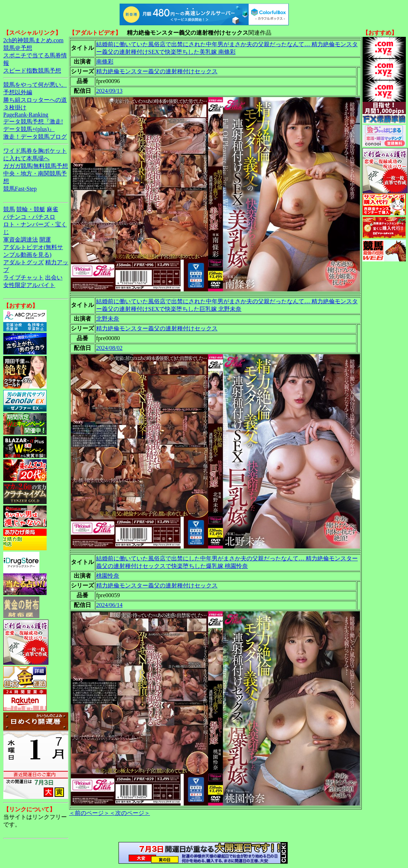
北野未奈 (108, 319)
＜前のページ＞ (89, 813)
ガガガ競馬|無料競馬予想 (36, 166)
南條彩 (105, 62)
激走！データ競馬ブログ (35, 137)
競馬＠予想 (18, 48)
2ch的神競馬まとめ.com (33, 40)
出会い (54, 277)
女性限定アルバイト (29, 285)
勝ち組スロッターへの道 (35, 100)
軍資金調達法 (21, 240)
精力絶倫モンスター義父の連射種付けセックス (157, 71)
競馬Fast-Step (20, 189)
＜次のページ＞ (130, 813)
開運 (45, 240)
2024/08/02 (109, 348)
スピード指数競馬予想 (32, 71)
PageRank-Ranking (26, 115)
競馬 (9, 209)
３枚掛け (15, 107)
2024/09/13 (109, 91)
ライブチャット (23, 277)
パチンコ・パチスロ (29, 217)
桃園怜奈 (108, 576)
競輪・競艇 (31, 209)
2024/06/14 (109, 605)
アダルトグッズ (23, 262)
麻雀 (52, 209)
